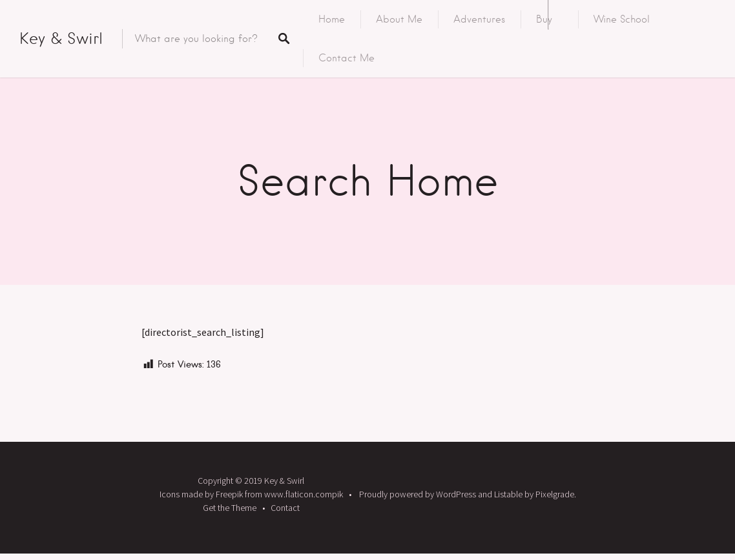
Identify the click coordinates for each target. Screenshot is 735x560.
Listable (508, 494)
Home (332, 19)
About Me (399, 19)
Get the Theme (230, 508)
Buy (544, 19)
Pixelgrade (555, 494)
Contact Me (347, 58)
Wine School (622, 19)
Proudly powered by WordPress (418, 494)
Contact (285, 508)
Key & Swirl (61, 38)
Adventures (479, 19)
